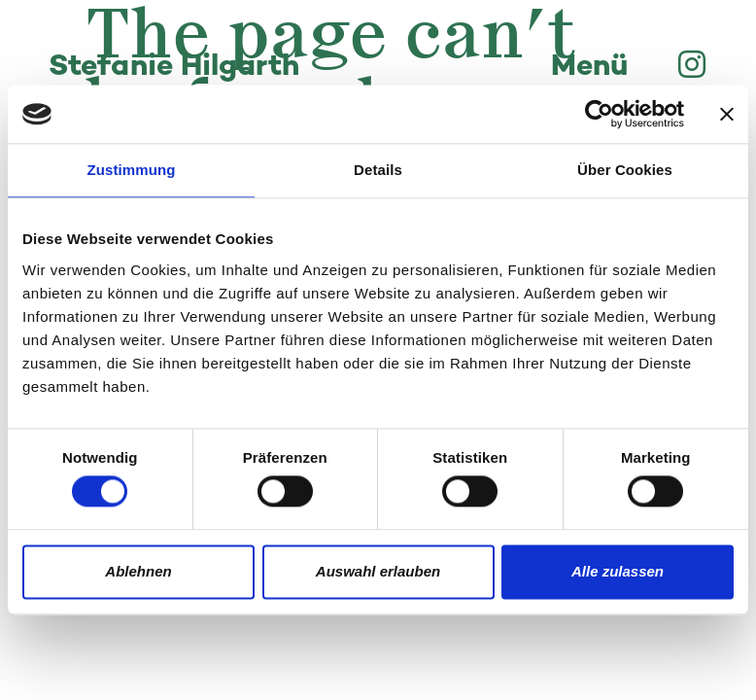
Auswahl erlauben (378, 571)
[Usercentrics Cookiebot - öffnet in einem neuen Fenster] (599, 114)
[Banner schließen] (727, 114)
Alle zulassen (618, 571)
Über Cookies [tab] (625, 170)
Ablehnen (138, 571)
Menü (589, 68)
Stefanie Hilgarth (174, 68)
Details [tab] (378, 170)
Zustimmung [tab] (132, 170)
